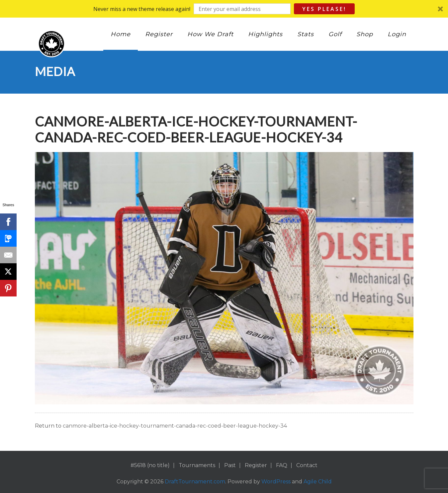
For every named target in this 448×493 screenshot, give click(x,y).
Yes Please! (324, 9)
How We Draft (210, 34)
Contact (307, 465)
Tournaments (197, 465)
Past (230, 465)
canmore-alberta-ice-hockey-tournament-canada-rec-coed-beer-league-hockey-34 (175, 426)
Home (121, 34)
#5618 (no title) (150, 465)
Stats (306, 34)
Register (159, 34)
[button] (224, 9)
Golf (335, 34)
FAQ (282, 465)
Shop (365, 34)
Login (397, 34)
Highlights (265, 34)
